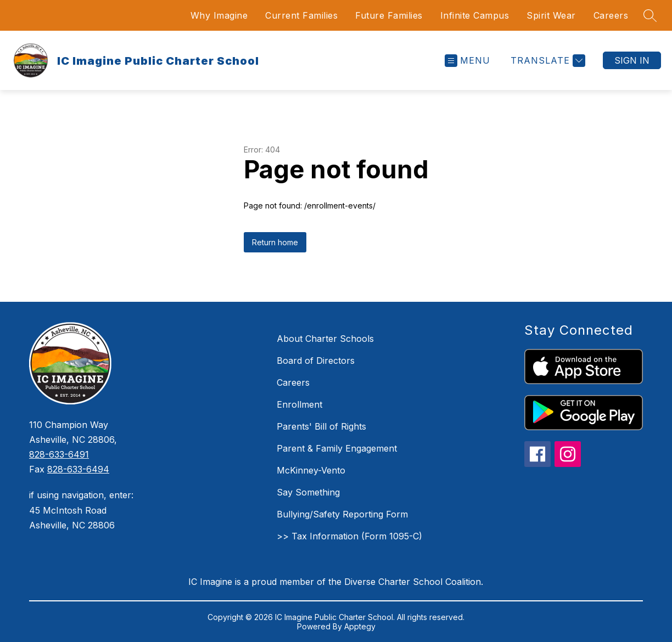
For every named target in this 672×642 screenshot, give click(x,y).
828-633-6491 (59, 454)
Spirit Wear (551, 15)
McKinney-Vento (311, 470)
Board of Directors (316, 361)
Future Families (389, 15)
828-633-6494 (78, 469)
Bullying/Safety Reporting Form (342, 514)
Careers (611, 15)
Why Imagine (219, 15)
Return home (275, 242)
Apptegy (360, 626)
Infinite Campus (475, 15)
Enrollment (299, 404)
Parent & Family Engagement (337, 448)
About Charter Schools (325, 339)
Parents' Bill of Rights (321, 426)
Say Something (308, 492)
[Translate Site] (547, 61)
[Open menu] (467, 61)
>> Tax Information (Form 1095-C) (349, 536)
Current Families (301, 15)
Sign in (632, 60)
